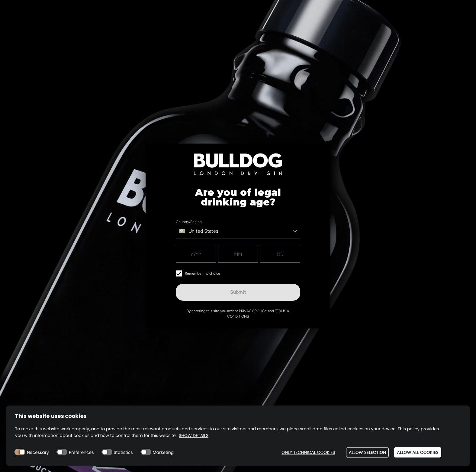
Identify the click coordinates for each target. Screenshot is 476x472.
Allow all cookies (418, 452)
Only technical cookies (308, 453)
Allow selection (368, 452)
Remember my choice (198, 273)
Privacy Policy (253, 311)
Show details (194, 436)
